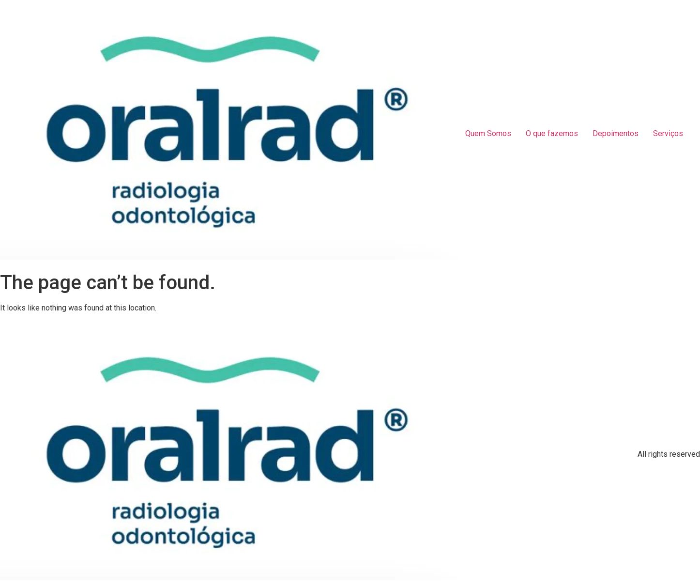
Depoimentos (616, 133)
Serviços (668, 133)
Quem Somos (488, 133)
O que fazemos (552, 133)
